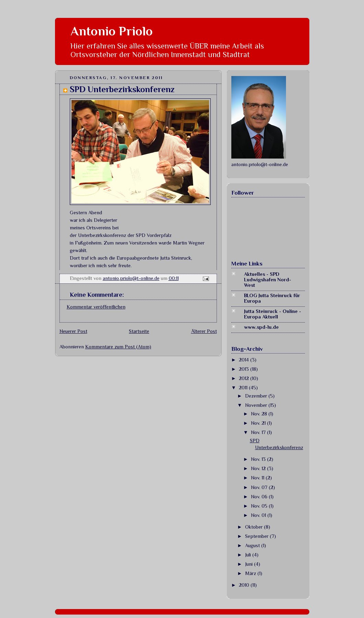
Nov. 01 (259, 515)
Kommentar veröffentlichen (96, 307)
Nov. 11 (258, 478)
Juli (249, 555)
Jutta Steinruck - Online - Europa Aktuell (273, 314)
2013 (245, 369)
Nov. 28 (260, 414)
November (257, 405)
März (251, 573)
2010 (245, 585)
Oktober (255, 527)
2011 (244, 388)
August (253, 545)
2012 (245, 378)
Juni (250, 564)
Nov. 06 (260, 497)
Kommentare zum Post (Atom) (118, 347)
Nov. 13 (259, 459)
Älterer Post (204, 331)
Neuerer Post (73, 331)
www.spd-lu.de (261, 327)
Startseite (139, 331)
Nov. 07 (260, 487)
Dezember (257, 396)
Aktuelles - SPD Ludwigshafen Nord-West (268, 280)
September (257, 536)
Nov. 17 (259, 432)
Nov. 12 (259, 468)
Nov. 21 (259, 423)
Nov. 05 (260, 506)
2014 (245, 360)
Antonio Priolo (112, 31)
